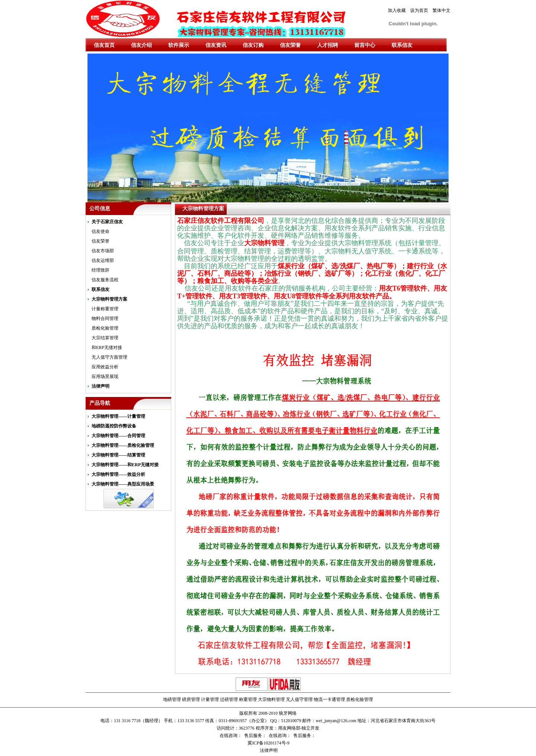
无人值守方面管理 (109, 357)
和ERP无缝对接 (107, 347)
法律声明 (100, 386)
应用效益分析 (105, 367)
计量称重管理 (105, 309)
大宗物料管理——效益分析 (118, 474)
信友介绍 (141, 45)
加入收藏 (397, 10)
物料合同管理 (105, 318)
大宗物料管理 (271, 699)
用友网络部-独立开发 (299, 728)
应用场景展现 (105, 377)
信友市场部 (103, 251)
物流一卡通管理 (329, 699)
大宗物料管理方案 (109, 299)
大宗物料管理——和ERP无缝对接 (125, 465)
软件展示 (179, 45)
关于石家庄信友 (107, 222)
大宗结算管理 (105, 338)
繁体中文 (441, 10)
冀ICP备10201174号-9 (268, 743)
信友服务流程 (105, 280)
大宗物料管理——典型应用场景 (123, 484)
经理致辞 (100, 270)
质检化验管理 (105, 328)
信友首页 (104, 45)
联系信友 (402, 45)
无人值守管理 (299, 699)
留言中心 (365, 45)
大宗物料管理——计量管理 (118, 416)
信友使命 (100, 231)
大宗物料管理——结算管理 (118, 455)
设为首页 (419, 10)
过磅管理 (229, 699)
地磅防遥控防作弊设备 (114, 426)
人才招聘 (328, 45)
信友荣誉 (290, 45)
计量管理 (210, 699)
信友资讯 (216, 45)
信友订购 (253, 45)
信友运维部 (103, 260)
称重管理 (248, 699)
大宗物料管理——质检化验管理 (123, 445)
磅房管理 (191, 699)
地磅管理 (172, 699)
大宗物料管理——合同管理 (118, 436)
